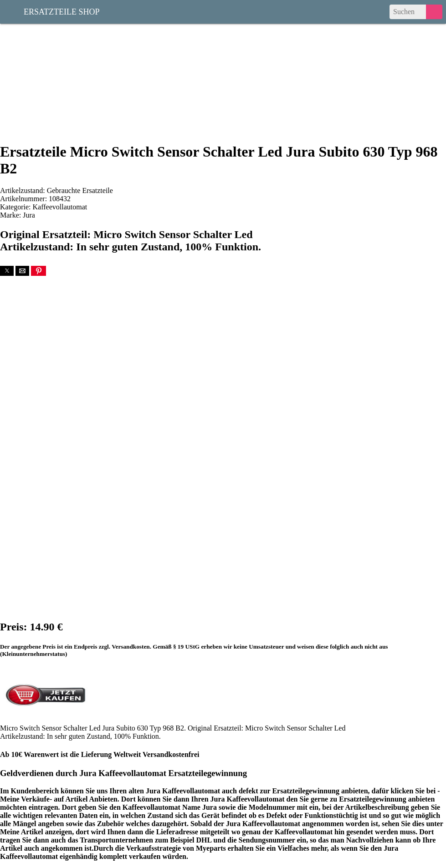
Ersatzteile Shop (62, 11)
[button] (7, 271)
